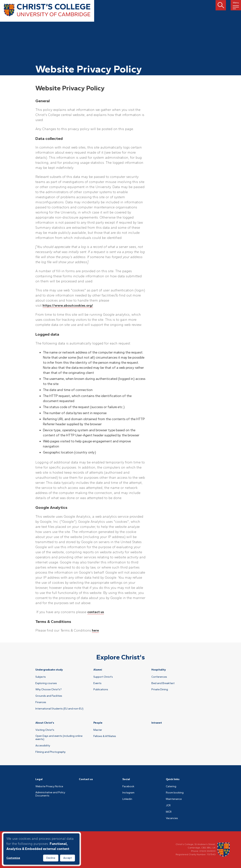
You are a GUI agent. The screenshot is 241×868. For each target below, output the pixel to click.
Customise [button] (13, 858)
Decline (51, 858)
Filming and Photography (50, 752)
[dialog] (41, 849)
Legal (39, 779)
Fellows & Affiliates (105, 736)
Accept (67, 858)
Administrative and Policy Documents (50, 794)
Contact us (86, 779)
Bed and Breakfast (163, 683)
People (98, 723)
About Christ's (45, 723)
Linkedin (127, 799)
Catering (171, 786)
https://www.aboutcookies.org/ (68, 306)
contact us (96, 612)
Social (126, 779)
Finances (41, 702)
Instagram (128, 793)
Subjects (41, 677)
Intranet (157, 723)
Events (97, 683)
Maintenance (174, 799)
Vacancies (172, 818)
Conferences (159, 677)
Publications (101, 690)
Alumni (98, 670)
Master (98, 730)
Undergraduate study (49, 670)
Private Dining (160, 690)
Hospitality (159, 670)
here (95, 630)
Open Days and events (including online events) (59, 738)
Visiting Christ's (45, 730)
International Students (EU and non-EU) (59, 709)
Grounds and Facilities (49, 696)
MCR (169, 812)
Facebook (128, 786)
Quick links (173, 779)
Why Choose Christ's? (48, 690)
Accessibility (43, 746)
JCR (168, 806)
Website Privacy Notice (49, 786)
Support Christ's (103, 677)
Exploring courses (46, 683)
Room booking (175, 793)
